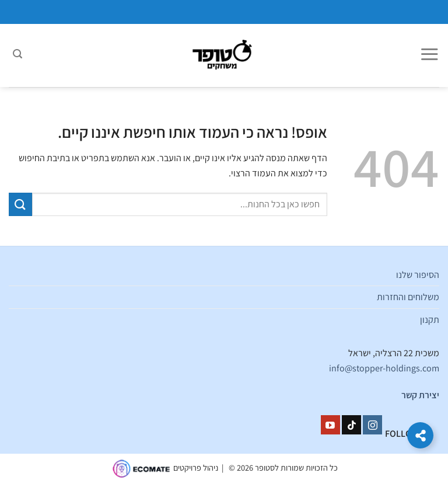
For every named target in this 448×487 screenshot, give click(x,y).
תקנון (430, 320)
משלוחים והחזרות (408, 297)
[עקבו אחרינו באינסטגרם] (372, 425)
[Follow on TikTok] (351, 425)
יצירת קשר (420, 395)
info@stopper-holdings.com (384, 368)
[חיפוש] (17, 55)
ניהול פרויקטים (196, 468)
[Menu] (429, 55)
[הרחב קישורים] (420, 435)
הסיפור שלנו (418, 275)
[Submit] (20, 204)
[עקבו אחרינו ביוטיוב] (330, 425)
